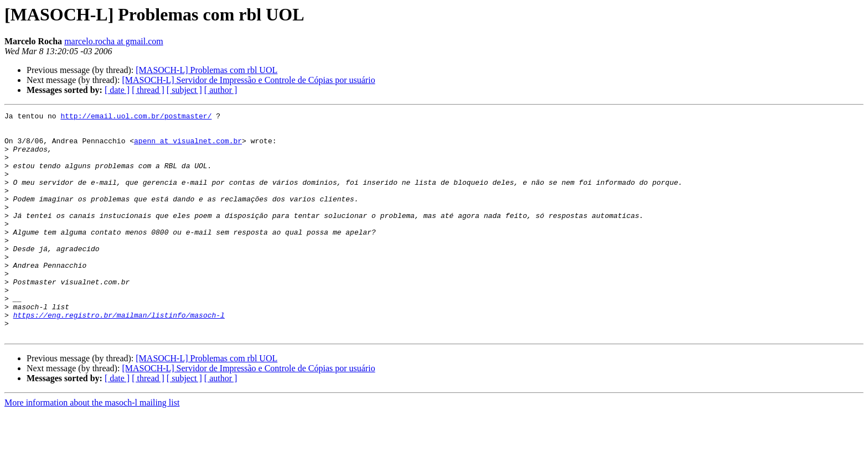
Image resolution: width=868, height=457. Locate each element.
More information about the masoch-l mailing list (92, 447)
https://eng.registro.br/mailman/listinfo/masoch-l (119, 356)
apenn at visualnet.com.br (188, 147)
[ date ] (117, 90)
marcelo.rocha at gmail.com (114, 41)
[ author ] (221, 90)
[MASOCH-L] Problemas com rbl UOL (206, 70)
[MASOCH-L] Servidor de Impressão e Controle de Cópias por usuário (248, 80)
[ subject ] (184, 90)
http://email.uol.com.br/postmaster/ (136, 117)
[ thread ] (148, 90)
